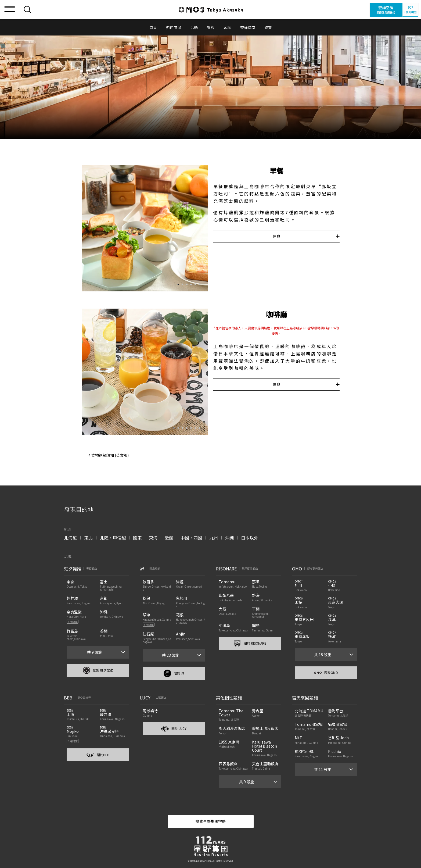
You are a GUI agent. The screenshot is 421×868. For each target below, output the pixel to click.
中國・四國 (191, 538)
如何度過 (174, 27)
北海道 (70, 538)
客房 (227, 27)
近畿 (169, 538)
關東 (137, 538)
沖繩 (229, 538)
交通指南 (248, 27)
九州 (214, 538)
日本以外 (250, 538)
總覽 (268, 27)
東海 (153, 538)
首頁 (153, 27)
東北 (88, 538)
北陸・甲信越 (113, 538)
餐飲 (211, 27)
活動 (194, 27)
